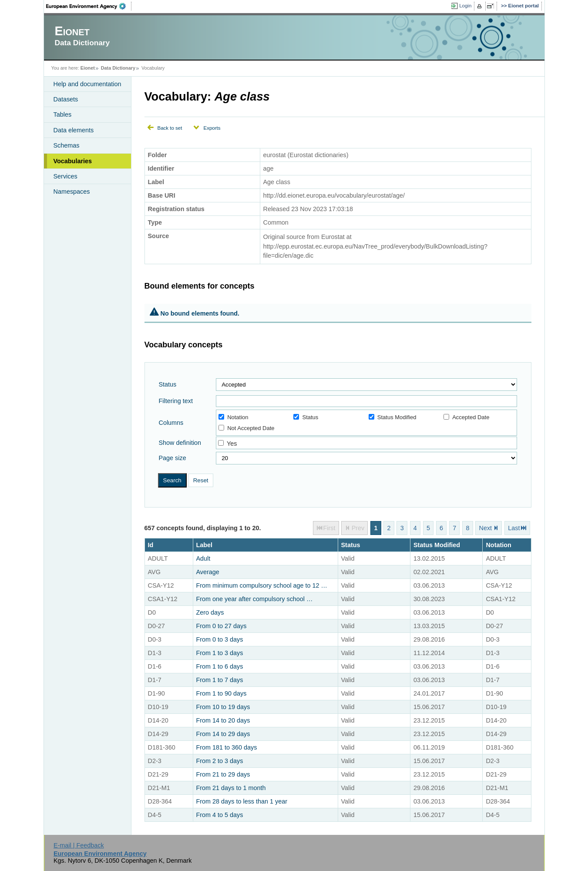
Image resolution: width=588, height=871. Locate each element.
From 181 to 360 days (227, 747)
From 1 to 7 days (220, 680)
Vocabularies (73, 161)
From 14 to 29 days (223, 734)
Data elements (74, 130)
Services (66, 176)
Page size (173, 458)
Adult (203, 558)
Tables (63, 114)
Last (514, 528)
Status (168, 384)
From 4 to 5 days (220, 815)
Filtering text (176, 401)
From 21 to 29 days (223, 774)
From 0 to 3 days (220, 639)
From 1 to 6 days (220, 666)
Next (486, 528)
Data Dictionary (118, 68)
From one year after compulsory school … (255, 599)
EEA (89, 6)
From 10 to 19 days (223, 707)
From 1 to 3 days (220, 653)
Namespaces (72, 192)
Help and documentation (87, 84)
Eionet (88, 68)
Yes (232, 444)
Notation (233, 417)
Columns (171, 423)
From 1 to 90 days (222, 693)
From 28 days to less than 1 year (242, 801)
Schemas (67, 145)
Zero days (210, 612)
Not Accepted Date (246, 428)
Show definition (180, 443)
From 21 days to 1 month (231, 788)
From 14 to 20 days (223, 720)
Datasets (66, 99)
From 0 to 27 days (222, 626)
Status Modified (393, 417)
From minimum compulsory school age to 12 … (262, 585)
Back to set (170, 128)
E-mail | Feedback (79, 845)
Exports (212, 128)
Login (465, 6)
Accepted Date (466, 417)
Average (208, 572)
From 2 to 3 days (220, 761)
